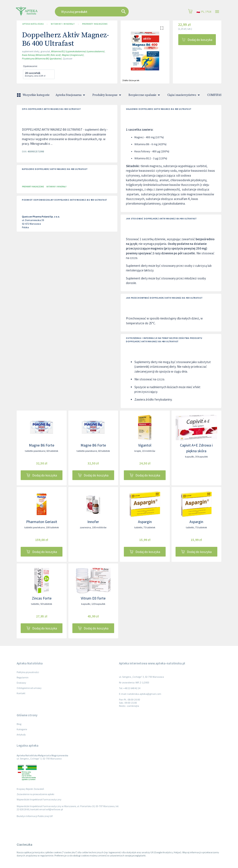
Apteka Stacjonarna (71, 95)
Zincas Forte (42, 598)
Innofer (93, 522)
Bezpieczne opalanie (145, 95)
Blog (19, 724)
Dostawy (21, 683)
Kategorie (22, 729)
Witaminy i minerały (63, 24)
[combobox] (103, 12)
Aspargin (145, 522)
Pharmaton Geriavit (42, 522)
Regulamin (23, 677)
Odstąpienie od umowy (29, 688)
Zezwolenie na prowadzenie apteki (35, 794)
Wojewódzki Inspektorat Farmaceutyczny (39, 799)
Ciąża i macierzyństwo (184, 95)
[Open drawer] (217, 12)
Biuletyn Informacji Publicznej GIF (35, 816)
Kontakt (21, 693)
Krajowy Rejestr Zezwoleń (30, 789)
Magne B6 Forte (42, 445)
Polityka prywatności (28, 672)
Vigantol (145, 445)
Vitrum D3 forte (93, 598)
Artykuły (21, 735)
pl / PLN (204, 12)
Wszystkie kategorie (34, 95)
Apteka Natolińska (33, 24)
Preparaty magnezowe (95, 24)
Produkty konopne (108, 95)
